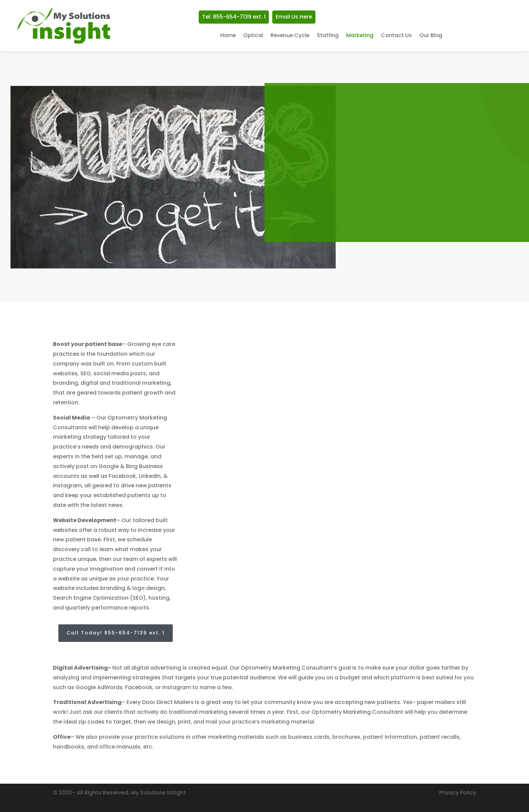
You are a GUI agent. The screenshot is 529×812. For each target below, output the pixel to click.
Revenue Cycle (290, 36)
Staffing (328, 36)
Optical (253, 36)
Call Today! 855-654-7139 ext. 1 (116, 633)
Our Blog (431, 36)
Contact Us (396, 36)
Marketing (360, 36)
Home (228, 36)
